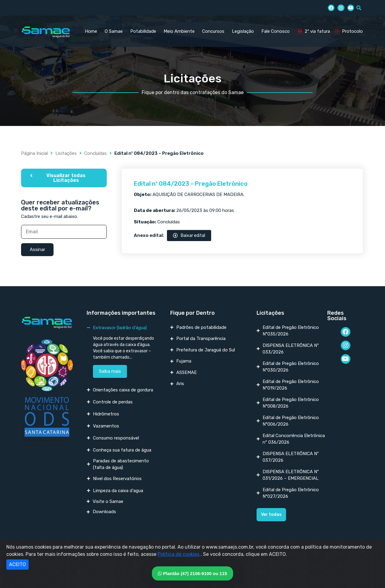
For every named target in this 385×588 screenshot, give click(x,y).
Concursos (213, 31)
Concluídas (95, 153)
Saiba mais (110, 371)
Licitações (66, 153)
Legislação (243, 31)
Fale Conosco (276, 31)
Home (91, 31)
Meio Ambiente (179, 31)
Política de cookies (179, 554)
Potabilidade (143, 31)
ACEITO (17, 564)
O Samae (114, 31)
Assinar (37, 250)
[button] (64, 178)
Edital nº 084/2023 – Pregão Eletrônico (191, 184)
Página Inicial (34, 153)
